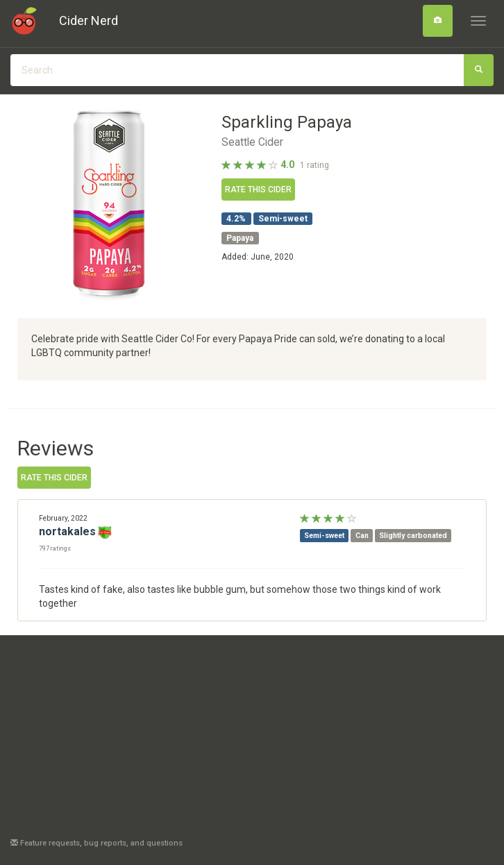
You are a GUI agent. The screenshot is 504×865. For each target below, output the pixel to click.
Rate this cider (258, 190)
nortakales (67, 531)
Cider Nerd (89, 20)
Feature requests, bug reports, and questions (96, 843)
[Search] (438, 21)
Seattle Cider (252, 142)
